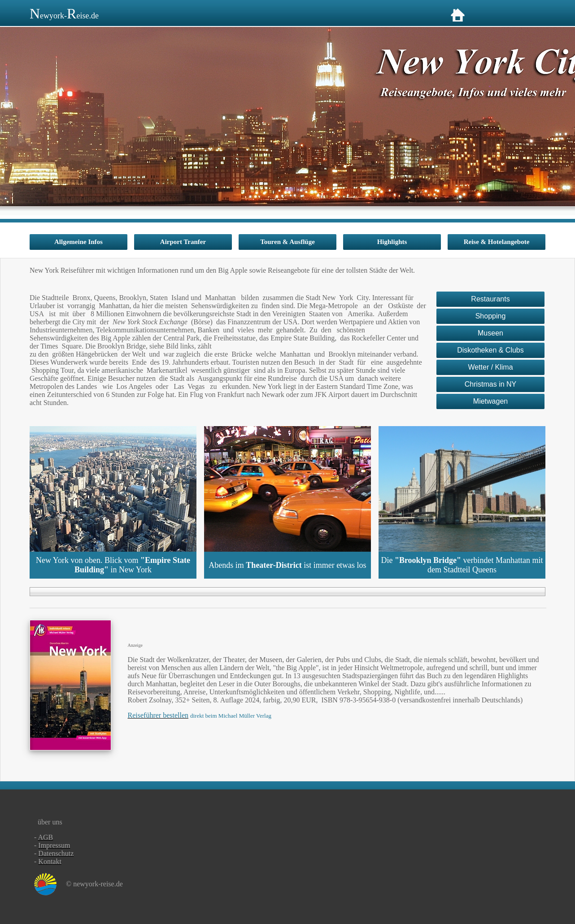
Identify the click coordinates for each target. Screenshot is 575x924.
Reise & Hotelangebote (497, 242)
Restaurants (490, 299)
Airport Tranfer (183, 242)
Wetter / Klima (490, 367)
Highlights (392, 242)
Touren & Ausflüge (287, 242)
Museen (490, 333)
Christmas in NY (491, 384)
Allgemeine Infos (78, 242)
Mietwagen (490, 401)
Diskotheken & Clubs (490, 350)
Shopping (491, 316)
